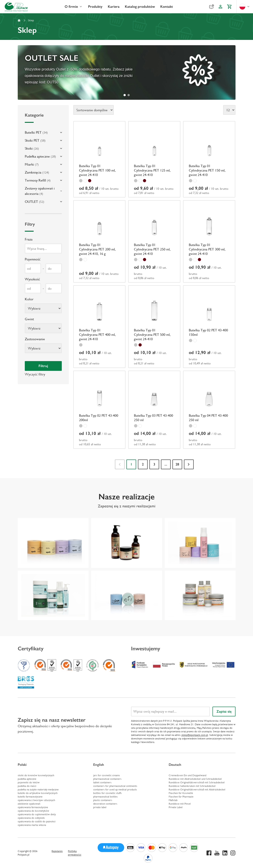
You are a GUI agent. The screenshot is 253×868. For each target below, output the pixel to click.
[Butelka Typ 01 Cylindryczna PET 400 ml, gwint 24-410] (99, 327)
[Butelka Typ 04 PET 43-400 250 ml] (209, 410)
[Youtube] (217, 853)
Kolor (29, 299)
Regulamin (57, 851)
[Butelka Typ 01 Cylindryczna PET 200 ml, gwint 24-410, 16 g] (99, 241)
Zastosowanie (35, 339)
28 (177, 464)
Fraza (29, 239)
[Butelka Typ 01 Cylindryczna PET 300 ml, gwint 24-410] (209, 241)
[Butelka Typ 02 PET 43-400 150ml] (209, 327)
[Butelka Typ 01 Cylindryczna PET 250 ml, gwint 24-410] (154, 241)
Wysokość (32, 279)
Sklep (31, 20)
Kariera (114, 7)
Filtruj (43, 366)
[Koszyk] (229, 7)
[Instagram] (233, 853)
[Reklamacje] (212, 7)
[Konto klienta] (220, 7)
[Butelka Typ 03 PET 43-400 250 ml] (154, 410)
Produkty (95, 7)
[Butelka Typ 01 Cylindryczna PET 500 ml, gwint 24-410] (154, 327)
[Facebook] (209, 853)
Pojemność (33, 259)
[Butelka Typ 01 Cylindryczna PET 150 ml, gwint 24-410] (209, 159)
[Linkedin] (225, 853)
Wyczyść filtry (35, 374)
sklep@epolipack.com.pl (195, 735)
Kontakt (167, 7)
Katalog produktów (140, 7)
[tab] (125, 95)
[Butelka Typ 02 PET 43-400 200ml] (99, 410)
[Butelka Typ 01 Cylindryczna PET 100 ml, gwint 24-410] (99, 159)
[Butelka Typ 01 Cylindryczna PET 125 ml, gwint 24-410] (154, 159)
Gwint (29, 319)
